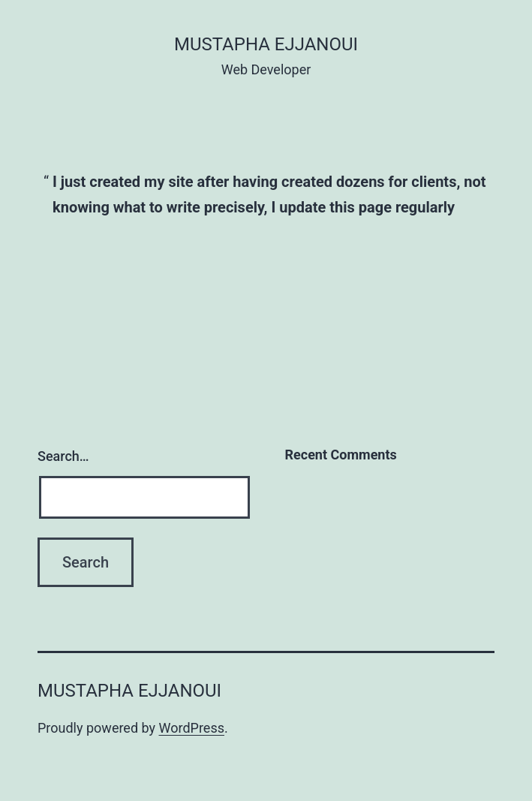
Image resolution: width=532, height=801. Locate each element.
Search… (63, 456)
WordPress (192, 728)
